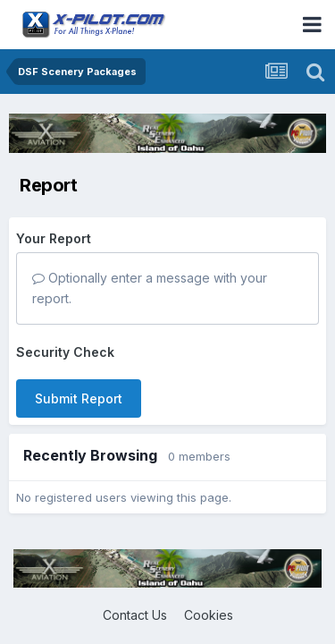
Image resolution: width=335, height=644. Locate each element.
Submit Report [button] (79, 398)
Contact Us (135, 615)
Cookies (209, 615)
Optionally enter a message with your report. (150, 288)
